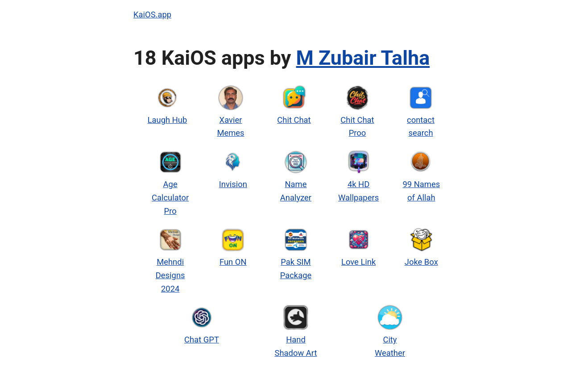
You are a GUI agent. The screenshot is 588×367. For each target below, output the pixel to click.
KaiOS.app (152, 15)
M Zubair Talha (363, 58)
